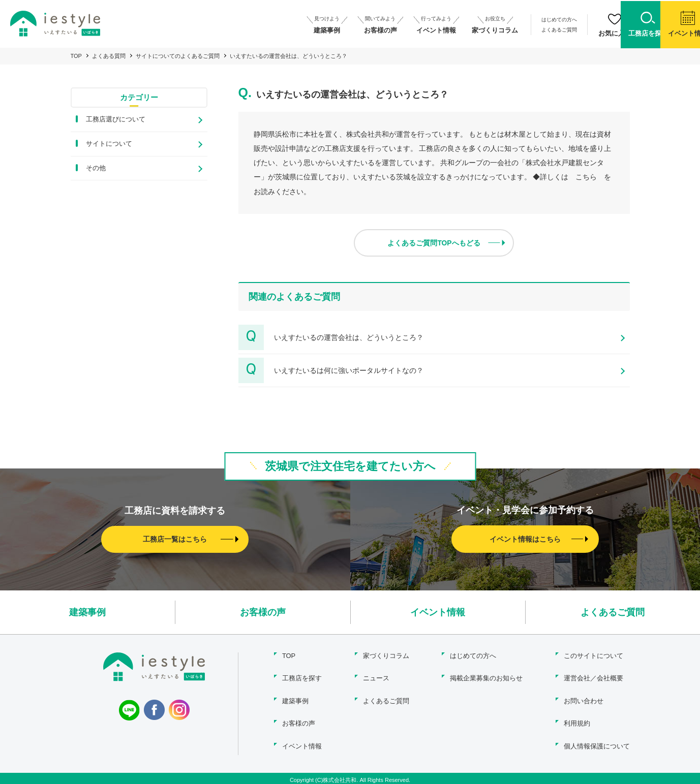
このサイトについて (594, 655)
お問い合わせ (584, 699)
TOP (76, 56)
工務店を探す (301, 677)
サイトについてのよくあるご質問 (178, 56)
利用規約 (577, 721)
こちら (586, 177)
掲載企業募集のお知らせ (486, 677)
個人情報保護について (597, 743)
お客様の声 (263, 612)
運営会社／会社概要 (594, 677)
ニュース (376, 677)
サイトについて (109, 144)
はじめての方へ (504, 20)
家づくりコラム (386, 655)
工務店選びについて (116, 119)
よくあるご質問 (504, 29)
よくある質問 (109, 56)
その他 (96, 168)
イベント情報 (438, 612)
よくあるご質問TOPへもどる (434, 242)
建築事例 (87, 612)
